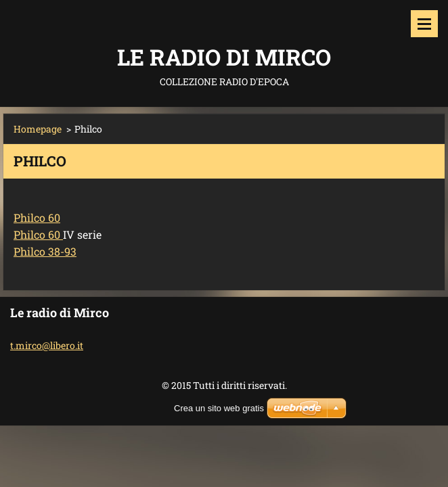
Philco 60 (37, 217)
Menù (424, 24)
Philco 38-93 (45, 251)
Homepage (38, 129)
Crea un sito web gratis (219, 408)
